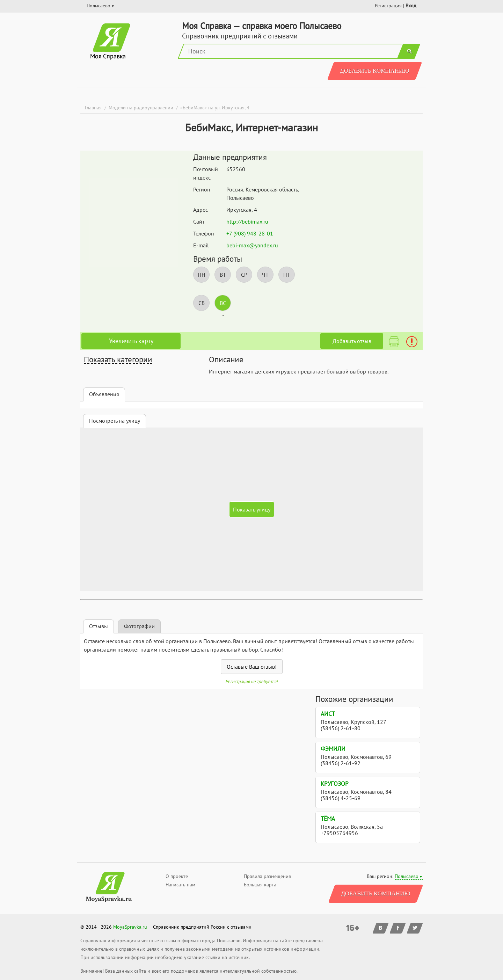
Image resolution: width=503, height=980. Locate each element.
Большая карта (260, 885)
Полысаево (407, 876)
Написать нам (180, 885)
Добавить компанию (375, 71)
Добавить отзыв (352, 341)
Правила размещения (267, 876)
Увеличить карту (131, 341)
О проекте (177, 876)
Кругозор (335, 784)
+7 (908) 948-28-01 (250, 233)
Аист (328, 714)
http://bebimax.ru (247, 222)
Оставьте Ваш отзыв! (252, 667)
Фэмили (333, 749)
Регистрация (388, 6)
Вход (411, 6)
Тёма (328, 819)
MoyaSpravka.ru (130, 927)
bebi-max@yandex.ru (252, 245)
